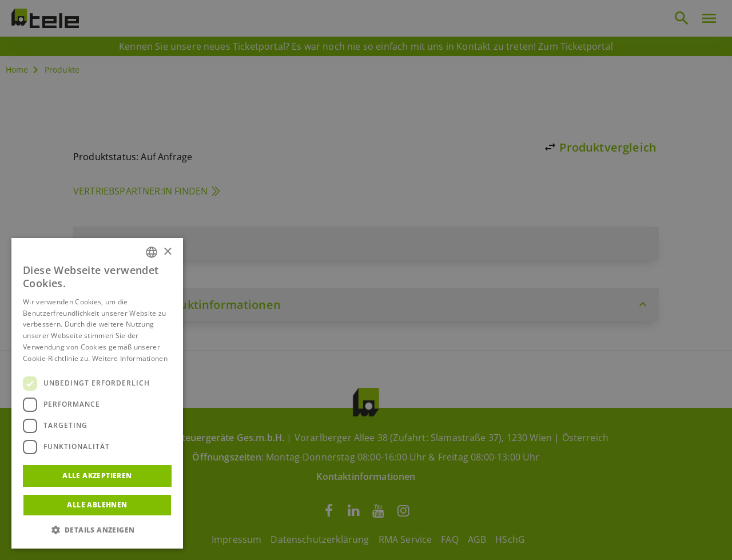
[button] (97, 530)
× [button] (167, 252)
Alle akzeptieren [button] (97, 476)
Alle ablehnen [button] (97, 505)
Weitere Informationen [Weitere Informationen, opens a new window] (130, 358)
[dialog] (366, 280)
